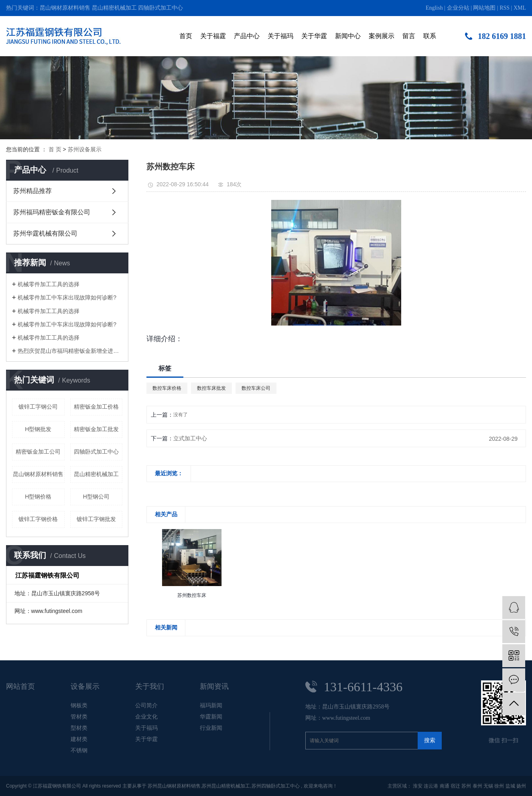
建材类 (79, 739)
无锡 (488, 786)
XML (520, 8)
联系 (430, 36)
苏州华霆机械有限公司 (45, 233)
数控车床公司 (256, 388)
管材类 (79, 717)
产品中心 (247, 36)
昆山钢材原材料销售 (65, 8)
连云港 (431, 786)
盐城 (510, 786)
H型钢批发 (38, 429)
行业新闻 (211, 728)
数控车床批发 (211, 388)
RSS (505, 8)
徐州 (499, 786)
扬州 (521, 786)
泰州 (477, 786)
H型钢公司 (96, 497)
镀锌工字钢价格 (38, 519)
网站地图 (484, 8)
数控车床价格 (167, 388)
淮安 (418, 786)
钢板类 (79, 705)
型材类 (79, 728)
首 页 (55, 149)
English (434, 8)
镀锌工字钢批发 (96, 519)
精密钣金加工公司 (38, 452)
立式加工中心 (190, 438)
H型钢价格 (38, 497)
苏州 (466, 786)
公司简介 (146, 705)
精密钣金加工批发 (96, 429)
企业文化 (146, 717)
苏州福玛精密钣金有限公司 (52, 212)
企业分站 (458, 8)
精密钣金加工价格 (96, 407)
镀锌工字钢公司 (38, 407)
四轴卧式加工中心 (160, 8)
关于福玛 (280, 36)
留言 (409, 36)
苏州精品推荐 (32, 191)
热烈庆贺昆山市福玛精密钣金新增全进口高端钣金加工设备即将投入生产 (70, 351)
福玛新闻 (211, 705)
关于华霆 (314, 36)
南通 (445, 786)
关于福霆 (213, 36)
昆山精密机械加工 (114, 8)
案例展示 (382, 36)
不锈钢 (79, 750)
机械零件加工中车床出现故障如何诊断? (67, 297)
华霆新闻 (211, 717)
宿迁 (455, 786)
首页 (186, 36)
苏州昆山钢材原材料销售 (174, 786)
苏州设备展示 (85, 149)
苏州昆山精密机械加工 (226, 786)
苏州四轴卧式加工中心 (276, 786)
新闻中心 (348, 36)
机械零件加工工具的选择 (49, 284)
